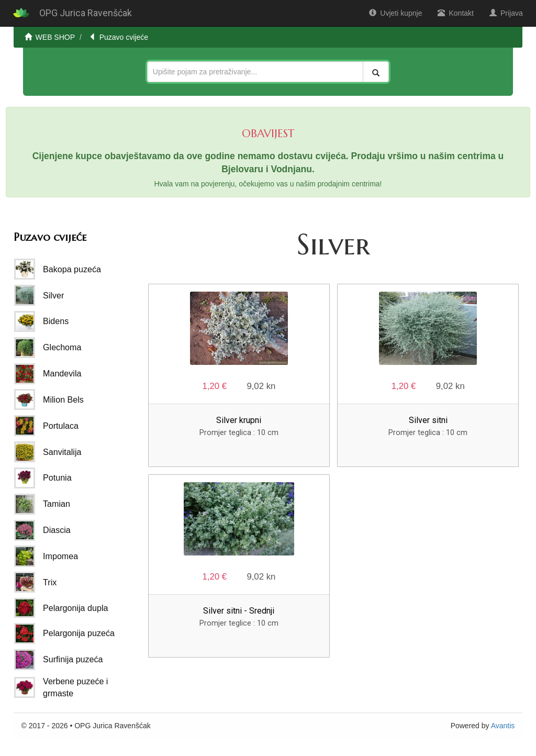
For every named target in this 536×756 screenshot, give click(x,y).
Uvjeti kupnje (395, 13)
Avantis (503, 726)
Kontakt (455, 13)
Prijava (506, 13)
